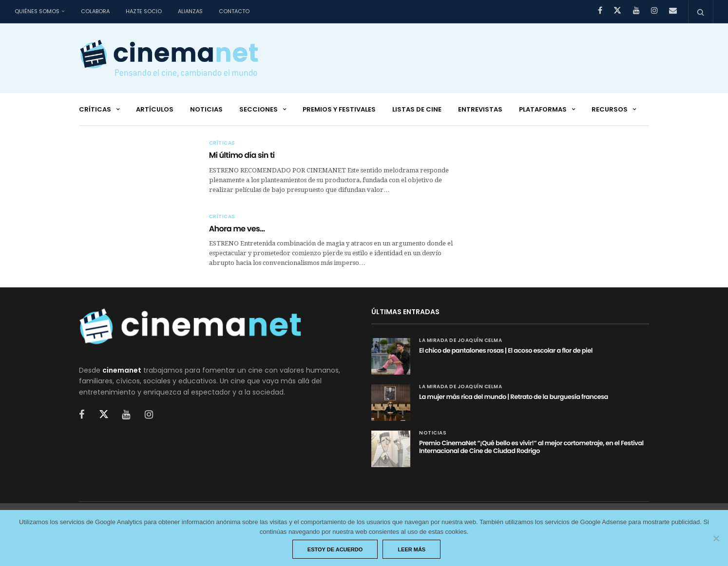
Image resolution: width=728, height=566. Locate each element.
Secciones (259, 109)
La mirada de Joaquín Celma (460, 340)
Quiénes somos (37, 11)
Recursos (610, 109)
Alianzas (190, 11)
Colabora (95, 11)
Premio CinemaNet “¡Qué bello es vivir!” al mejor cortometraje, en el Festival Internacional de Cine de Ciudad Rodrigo (531, 447)
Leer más (412, 549)
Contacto (234, 11)
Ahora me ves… (237, 229)
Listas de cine (417, 109)
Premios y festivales (339, 109)
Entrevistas (480, 109)
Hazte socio (144, 11)
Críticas (95, 109)
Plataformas (543, 109)
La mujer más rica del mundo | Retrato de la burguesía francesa (514, 397)
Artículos (155, 109)
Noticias (206, 109)
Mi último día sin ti (242, 155)
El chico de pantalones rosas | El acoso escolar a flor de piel (506, 350)
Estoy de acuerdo (335, 549)
